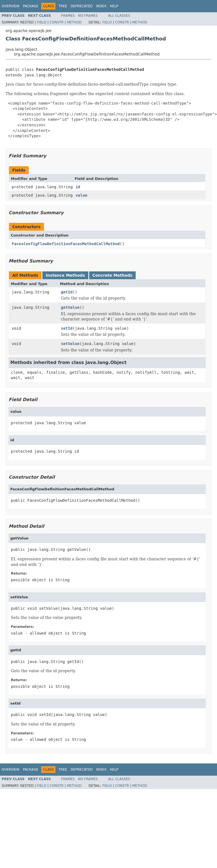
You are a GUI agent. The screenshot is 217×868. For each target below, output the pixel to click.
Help (114, 6)
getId (67, 292)
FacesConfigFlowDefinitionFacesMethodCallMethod (66, 244)
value (81, 195)
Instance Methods (65, 275)
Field (42, 22)
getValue (70, 307)
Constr (57, 22)
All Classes (119, 16)
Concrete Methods (113, 275)
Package (31, 6)
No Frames (88, 16)
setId (67, 328)
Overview (11, 6)
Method (74, 22)
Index (101, 6)
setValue (70, 344)
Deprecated (82, 6)
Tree (63, 6)
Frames (68, 16)
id (78, 187)
